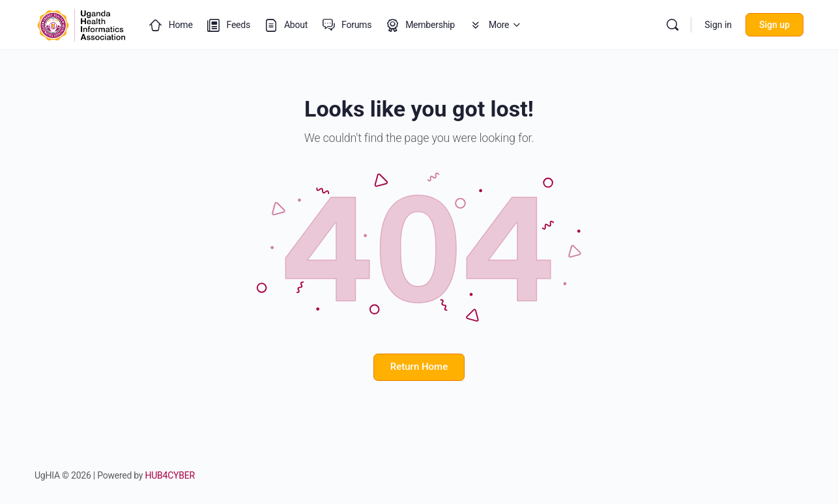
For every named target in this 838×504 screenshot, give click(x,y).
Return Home (419, 367)
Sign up (774, 25)
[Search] (672, 25)
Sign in (718, 25)
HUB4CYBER (170, 475)
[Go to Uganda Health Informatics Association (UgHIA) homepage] (81, 23)
